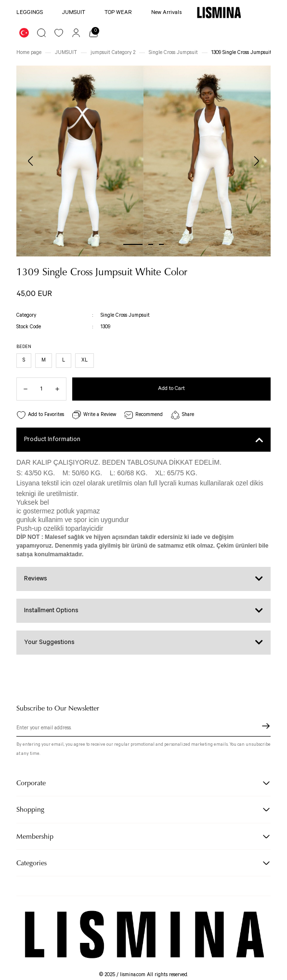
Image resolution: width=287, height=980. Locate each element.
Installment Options (51, 611)
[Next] (256, 161)
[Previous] (31, 161)
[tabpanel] (80, 161)
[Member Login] (76, 33)
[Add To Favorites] (40, 415)
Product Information (52, 439)
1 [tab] (133, 244)
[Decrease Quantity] (22, 389)
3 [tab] (161, 244)
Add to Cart (171, 388)
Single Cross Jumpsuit (125, 315)
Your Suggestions (49, 642)
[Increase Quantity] (61, 389)
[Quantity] (41, 389)
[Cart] (93, 33)
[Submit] (266, 726)
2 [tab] (151, 244)
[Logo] (219, 13)
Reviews (36, 579)
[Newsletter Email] (143, 729)
